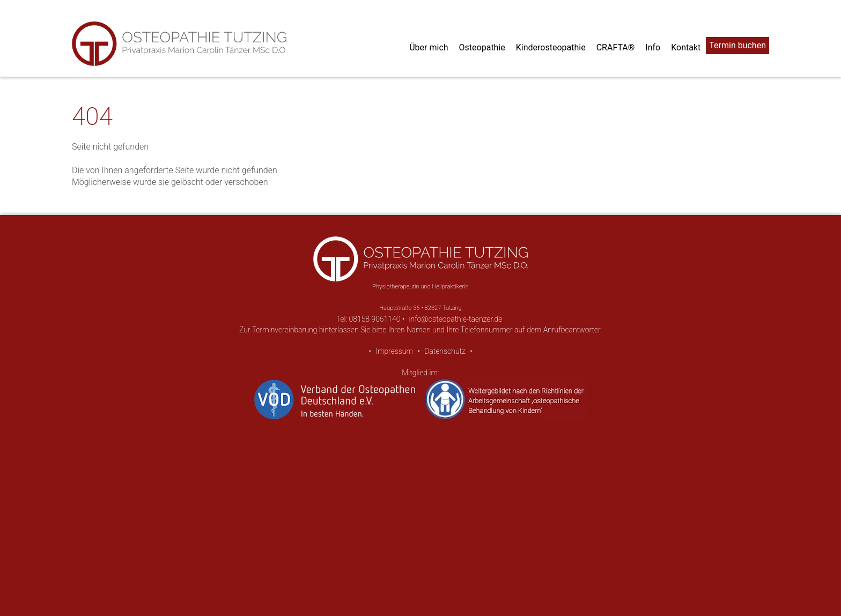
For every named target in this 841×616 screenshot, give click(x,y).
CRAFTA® (616, 47)
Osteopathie (482, 47)
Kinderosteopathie (551, 47)
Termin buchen (737, 45)
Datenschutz (445, 351)
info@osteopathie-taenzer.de (456, 319)
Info (653, 47)
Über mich (429, 47)
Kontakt (686, 47)
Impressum (394, 351)
